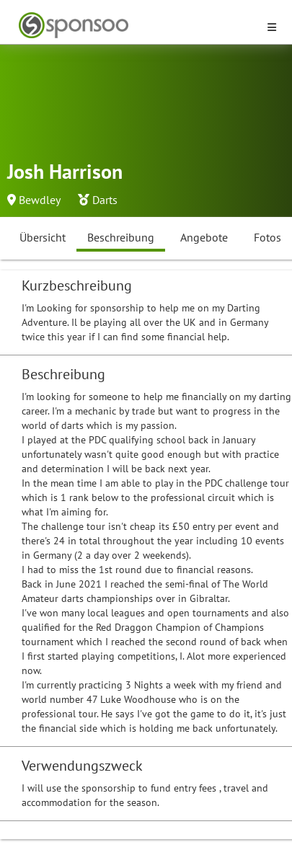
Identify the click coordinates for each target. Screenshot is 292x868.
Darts (105, 200)
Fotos (267, 237)
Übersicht (43, 237)
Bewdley (40, 200)
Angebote (204, 237)
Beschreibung (121, 237)
